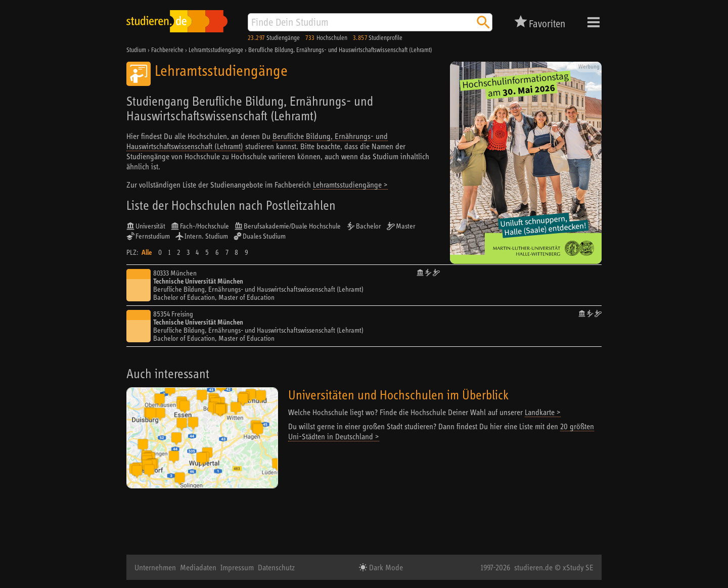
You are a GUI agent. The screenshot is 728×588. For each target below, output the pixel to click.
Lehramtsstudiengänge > (350, 185)
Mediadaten (198, 567)
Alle (147, 252)
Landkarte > (543, 412)
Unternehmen (155, 567)
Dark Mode (385, 567)
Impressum (237, 567)
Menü (594, 22)
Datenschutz (276, 567)
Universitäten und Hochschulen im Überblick (398, 395)
